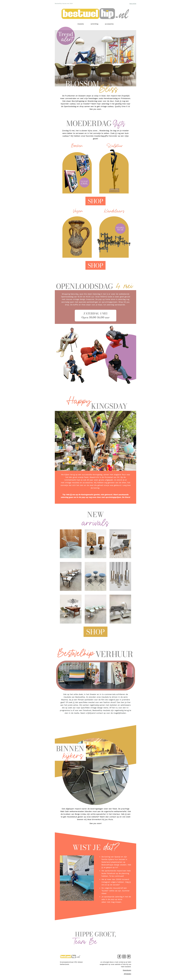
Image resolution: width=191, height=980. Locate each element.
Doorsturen (127, 970)
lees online (133, 3)
